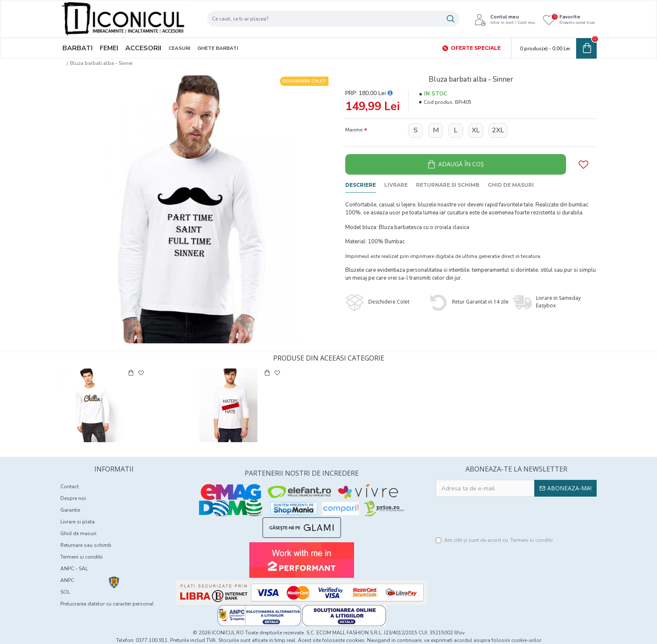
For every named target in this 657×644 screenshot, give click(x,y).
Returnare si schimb (448, 185)
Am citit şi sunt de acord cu (495, 541)
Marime (354, 130)
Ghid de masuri (511, 185)
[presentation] (516, 517)
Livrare (396, 185)
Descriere (361, 185)
